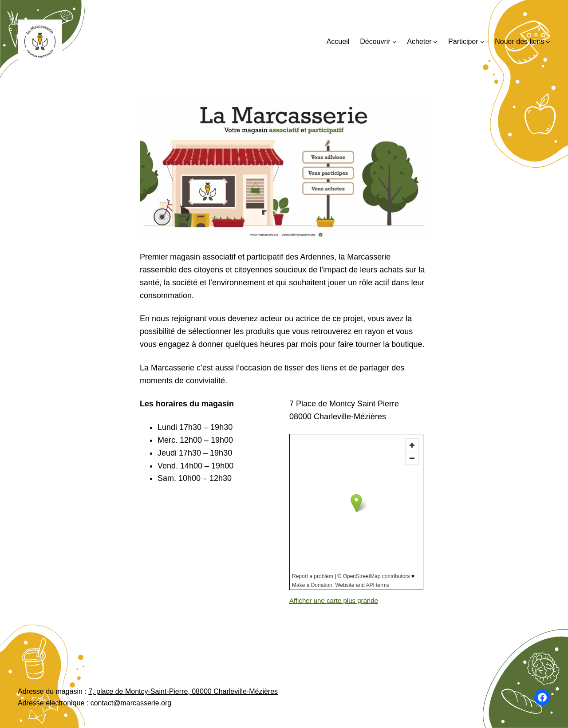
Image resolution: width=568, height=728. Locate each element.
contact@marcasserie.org (131, 703)
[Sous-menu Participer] (482, 42)
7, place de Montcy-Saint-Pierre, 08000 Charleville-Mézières (183, 691)
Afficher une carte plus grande (334, 600)
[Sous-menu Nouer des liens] (548, 42)
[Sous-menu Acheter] (435, 42)
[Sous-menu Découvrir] (394, 42)
